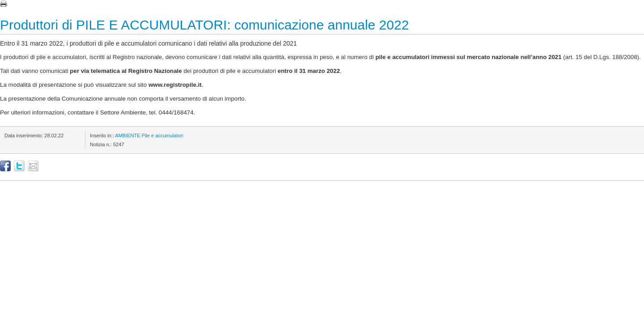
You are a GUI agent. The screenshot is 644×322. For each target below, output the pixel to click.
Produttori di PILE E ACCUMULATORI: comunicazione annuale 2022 (204, 25)
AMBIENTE (127, 136)
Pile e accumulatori (163, 136)
